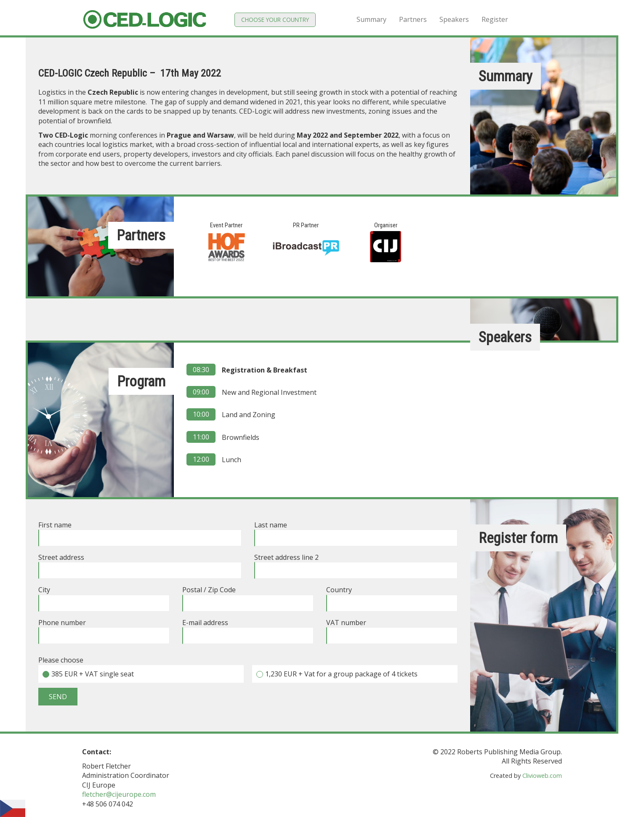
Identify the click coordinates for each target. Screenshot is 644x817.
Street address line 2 (356, 564)
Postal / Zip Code (248, 596)
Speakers (454, 19)
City (104, 596)
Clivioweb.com (542, 776)
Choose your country (275, 20)
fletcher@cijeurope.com (119, 794)
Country (392, 596)
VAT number (392, 629)
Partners (413, 19)
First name (140, 531)
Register (495, 19)
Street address (140, 564)
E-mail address (248, 629)
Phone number (104, 629)
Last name (356, 531)
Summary (371, 19)
